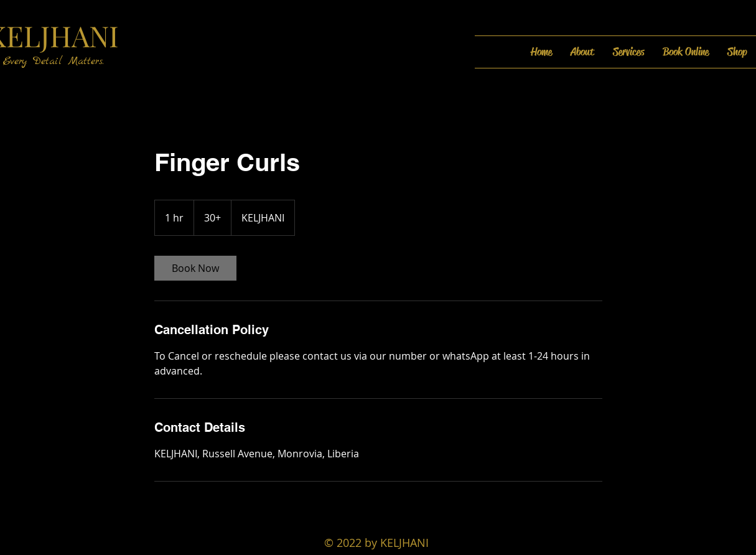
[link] (195, 268)
